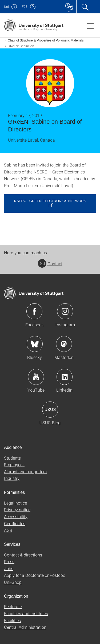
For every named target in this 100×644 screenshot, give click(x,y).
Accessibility (16, 516)
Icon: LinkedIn (65, 377)
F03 (25, 7)
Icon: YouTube (36, 377)
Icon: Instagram (65, 311)
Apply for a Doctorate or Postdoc (35, 575)
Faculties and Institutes (26, 613)
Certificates (15, 523)
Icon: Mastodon (64, 344)
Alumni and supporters (25, 471)
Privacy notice (17, 509)
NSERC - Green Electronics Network (50, 201)
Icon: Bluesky (35, 344)
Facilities (12, 620)
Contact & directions (23, 555)
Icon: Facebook (34, 311)
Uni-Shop (13, 582)
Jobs (9, 568)
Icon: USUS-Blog (50, 410)
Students (12, 458)
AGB (8, 530)
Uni (6, 7)
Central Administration (25, 627)
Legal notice (15, 503)
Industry (12, 478)
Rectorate (13, 606)
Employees (14, 465)
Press (9, 561)
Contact (50, 264)
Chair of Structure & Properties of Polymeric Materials (46, 40)
